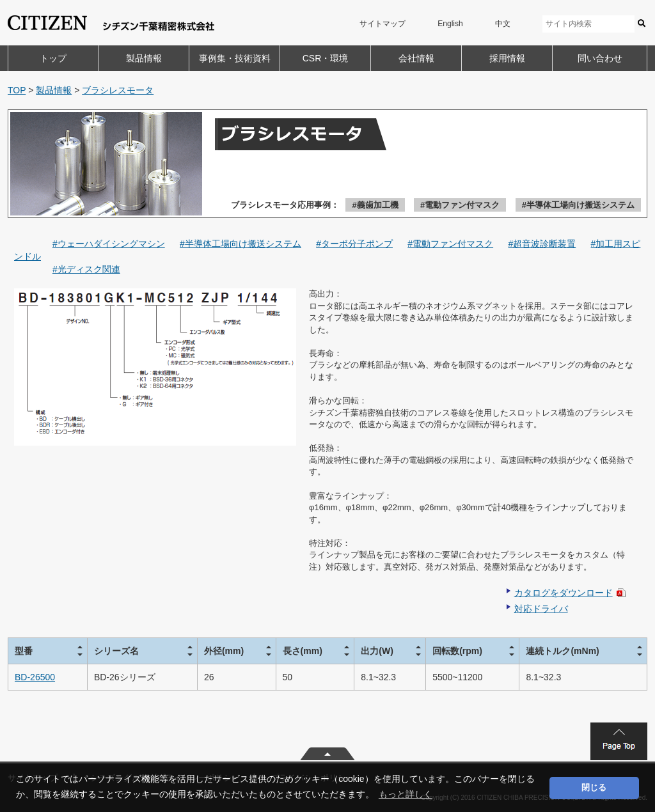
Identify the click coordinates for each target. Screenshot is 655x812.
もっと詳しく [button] (406, 794)
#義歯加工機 (375, 205)
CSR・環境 (326, 58)
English (450, 24)
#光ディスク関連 (86, 269)
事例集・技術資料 (235, 58)
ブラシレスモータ (118, 90)
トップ (53, 58)
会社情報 (416, 58)
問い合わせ (600, 58)
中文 (503, 24)
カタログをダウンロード (564, 593)
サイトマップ (383, 24)
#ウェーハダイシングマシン (109, 244)
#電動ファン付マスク (460, 205)
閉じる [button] (594, 788)
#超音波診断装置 (542, 244)
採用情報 (507, 58)
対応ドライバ (541, 609)
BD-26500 (35, 677)
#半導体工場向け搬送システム (578, 205)
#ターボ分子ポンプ (354, 244)
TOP (17, 90)
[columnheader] (48, 651)
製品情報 (144, 58)
